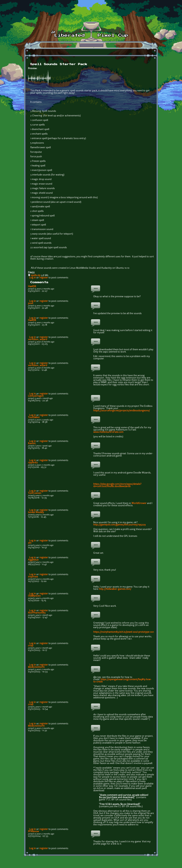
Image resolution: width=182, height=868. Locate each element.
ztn (30, 543)
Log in (32, 278)
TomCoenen (35, 493)
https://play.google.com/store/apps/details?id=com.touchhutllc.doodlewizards (117, 485)
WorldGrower (139, 503)
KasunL (32, 444)
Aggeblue (33, 560)
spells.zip (36, 276)
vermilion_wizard (38, 340)
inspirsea (33, 577)
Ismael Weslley (36, 513)
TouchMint (34, 418)
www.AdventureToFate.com (108, 432)
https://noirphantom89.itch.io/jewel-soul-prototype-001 (124, 632)
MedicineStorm (36, 667)
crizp (31, 646)
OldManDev (34, 596)
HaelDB (32, 287)
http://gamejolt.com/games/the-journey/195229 (119, 525)
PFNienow (33, 832)
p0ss (31, 303)
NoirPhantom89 (37, 613)
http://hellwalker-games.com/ (115, 589)
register (44, 278)
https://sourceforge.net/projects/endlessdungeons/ (122, 411)
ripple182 (33, 463)
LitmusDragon (36, 396)
